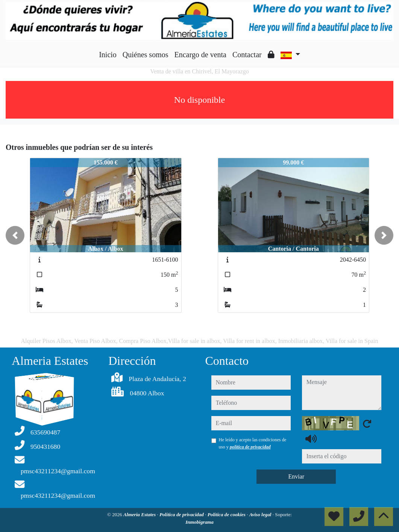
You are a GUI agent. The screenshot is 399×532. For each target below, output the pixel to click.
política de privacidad (250, 447)
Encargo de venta (200, 55)
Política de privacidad (182, 514)
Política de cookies (227, 514)
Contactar (247, 55)
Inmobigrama (199, 522)
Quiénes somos (146, 55)
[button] (15, 235)
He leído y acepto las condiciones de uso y (253, 443)
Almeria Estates (140, 514)
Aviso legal (261, 514)
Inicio (108, 55)
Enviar (296, 476)
